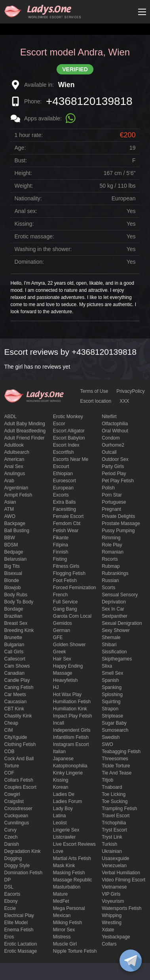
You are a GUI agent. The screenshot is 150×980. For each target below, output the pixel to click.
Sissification (114, 652)
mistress (62, 937)
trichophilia (114, 823)
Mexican (62, 915)
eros (9, 937)
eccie (10, 908)
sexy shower (116, 630)
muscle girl (65, 944)
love (58, 851)
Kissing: (24, 224)
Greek (60, 652)
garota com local (72, 616)
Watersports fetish (122, 908)
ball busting (17, 531)
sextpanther (115, 616)
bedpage (14, 552)
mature (60, 894)
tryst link (112, 837)
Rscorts (110, 559)
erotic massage (21, 951)
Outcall (109, 452)
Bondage (14, 609)
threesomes (115, 759)
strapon (110, 709)
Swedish (111, 737)
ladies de (64, 794)
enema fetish (19, 930)
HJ (56, 687)
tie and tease (117, 773)
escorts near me (71, 459)
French (60, 595)
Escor (59, 424)
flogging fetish (69, 573)
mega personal (69, 908)
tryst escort (114, 830)
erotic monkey (68, 417)
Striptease (112, 716)
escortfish (64, 452)
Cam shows (17, 666)
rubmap (111, 566)
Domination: (29, 262)
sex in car (113, 609)
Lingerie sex (66, 830)
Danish (12, 844)
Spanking (112, 687)
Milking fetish (67, 923)
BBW (10, 538)
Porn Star (112, 495)
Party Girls (113, 466)
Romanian (113, 552)
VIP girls (111, 894)
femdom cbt (67, 523)
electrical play (19, 915)
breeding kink (19, 630)
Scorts (108, 588)
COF (9, 773)
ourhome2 (113, 445)
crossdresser (18, 809)
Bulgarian (14, 645)
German (62, 630)
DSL (9, 887)
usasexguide (115, 858)
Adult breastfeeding (25, 431)
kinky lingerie (68, 773)
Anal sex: (26, 211)
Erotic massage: (34, 236)
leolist (60, 823)
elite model (16, 923)
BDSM (11, 545)
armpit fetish (18, 495)
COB (9, 752)
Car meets (15, 695)
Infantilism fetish (71, 737)
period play (114, 474)
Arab (9, 481)
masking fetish (69, 873)
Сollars (109, 944)
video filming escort (123, 880)
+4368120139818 (89, 101)
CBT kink (14, 709)
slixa (107, 666)
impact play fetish (73, 716)
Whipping (112, 915)
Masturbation (67, 887)
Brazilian (13, 616)
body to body (19, 602)
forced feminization (75, 588)
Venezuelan (114, 866)
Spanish (110, 680)
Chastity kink (18, 716)
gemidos (63, 623)
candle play (17, 680)
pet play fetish (118, 481)
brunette (13, 637)
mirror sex (64, 930)
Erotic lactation (21, 944)
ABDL (10, 417)
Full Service (66, 602)
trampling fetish (119, 809)
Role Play (112, 545)
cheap (11, 723)
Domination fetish (24, 873)
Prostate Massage (121, 523)
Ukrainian (112, 851)
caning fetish (19, 687)
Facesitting (65, 509)
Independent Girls (72, 730)
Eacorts (12, 894)
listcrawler (64, 837)
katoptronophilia (70, 766)
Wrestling (112, 923)
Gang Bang (65, 609)
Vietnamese (114, 887)
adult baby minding (25, 424)
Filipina (61, 545)
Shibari (109, 645)
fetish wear (66, 531)
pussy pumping (118, 531)
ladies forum (67, 801)
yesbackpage (116, 937)
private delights (118, 516)
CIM (9, 730)
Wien (66, 85)
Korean (61, 787)
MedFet (61, 901)
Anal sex (14, 466)
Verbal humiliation (121, 873)
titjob (107, 780)
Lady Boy (63, 809)
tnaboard (112, 787)
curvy (10, 830)
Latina (60, 816)
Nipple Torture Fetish (75, 951)
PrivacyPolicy (130, 391)
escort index (66, 445)
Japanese (63, 759)
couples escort (20, 787)
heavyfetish (66, 680)
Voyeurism (113, 901)
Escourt (61, 466)
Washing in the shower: (43, 249)
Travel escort (116, 816)
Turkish (109, 844)
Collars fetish (19, 780)
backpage (15, 523)
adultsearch (17, 452)
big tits (12, 566)
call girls (14, 652)
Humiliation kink (70, 709)
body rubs (16, 595)
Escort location (96, 401)
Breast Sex (16, 623)
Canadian (14, 673)
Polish (108, 488)
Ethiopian (63, 474)
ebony (11, 901)
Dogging (13, 858)
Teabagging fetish (121, 752)
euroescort (65, 481)
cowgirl (12, 794)
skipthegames (117, 659)
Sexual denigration (122, 623)
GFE (58, 637)
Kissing (61, 780)
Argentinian (16, 488)
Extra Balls (64, 502)
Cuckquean (16, 816)
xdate (108, 930)
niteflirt (109, 417)
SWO (107, 744)
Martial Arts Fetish (72, 858)
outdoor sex (115, 459)
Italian (59, 752)
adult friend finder (25, 438)
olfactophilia (115, 424)
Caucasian (16, 702)
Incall (59, 723)
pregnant (111, 509)
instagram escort (71, 744)
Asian (10, 502)
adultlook (14, 445)
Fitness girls (66, 566)
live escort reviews (74, 844)
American (14, 459)
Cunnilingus (17, 823)
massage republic (73, 880)
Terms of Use (94, 391)
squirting (111, 702)
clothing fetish (20, 744)
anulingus (15, 474)
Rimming (111, 538)
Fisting (60, 559)
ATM (9, 509)
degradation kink (23, 851)
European (63, 488)
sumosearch (115, 730)
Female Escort (68, 516)
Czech (11, 837)
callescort (15, 659)
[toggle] (131, 961)
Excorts (61, 495)
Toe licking (114, 794)
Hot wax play (67, 695)
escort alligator (69, 431)
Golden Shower (69, 645)
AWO (10, 516)
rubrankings (115, 573)
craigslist (14, 801)
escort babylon (69, 438)
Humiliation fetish (72, 702)
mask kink (64, 866)
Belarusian (16, 559)
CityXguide (16, 737)
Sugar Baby (114, 723)
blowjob (13, 588)
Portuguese (114, 502)
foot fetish (65, 580)
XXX (124, 401)
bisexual (13, 573)
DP (8, 880)
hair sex (62, 659)
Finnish (61, 552)
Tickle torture (116, 766)
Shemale (111, 637)
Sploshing (112, 695)
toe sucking (115, 801)
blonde (12, 580)
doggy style (17, 866)
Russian (110, 580)
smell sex (112, 673)
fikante (61, 538)
